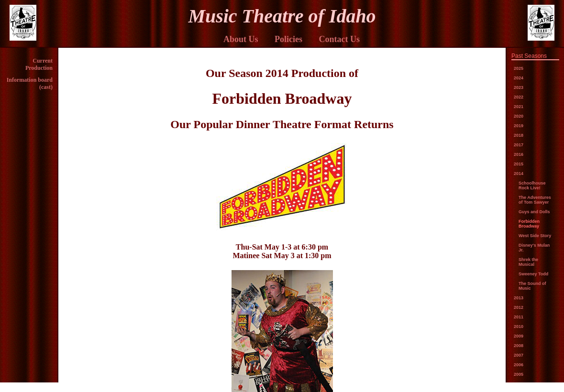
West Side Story (535, 236)
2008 (519, 346)
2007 (519, 355)
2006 (519, 365)
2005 (519, 374)
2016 (519, 154)
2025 (519, 68)
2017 (519, 145)
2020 (519, 116)
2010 (519, 327)
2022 (519, 97)
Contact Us (340, 39)
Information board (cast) (30, 83)
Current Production (39, 64)
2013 (519, 298)
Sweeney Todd (533, 274)
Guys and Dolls (534, 212)
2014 (519, 174)
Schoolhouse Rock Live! (532, 185)
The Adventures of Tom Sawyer (535, 200)
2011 (519, 317)
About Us (241, 39)
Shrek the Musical (528, 262)
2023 (519, 87)
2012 (519, 307)
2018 (519, 135)
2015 (519, 164)
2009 (519, 336)
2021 (519, 107)
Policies (288, 39)
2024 (519, 78)
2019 (519, 126)
